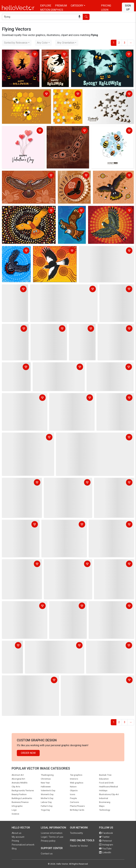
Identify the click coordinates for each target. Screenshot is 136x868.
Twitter (104, 837)
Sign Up (128, 8)
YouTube (105, 849)
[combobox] (17, 43)
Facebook (106, 833)
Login (105, 10)
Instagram (106, 845)
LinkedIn (105, 852)
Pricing (106, 6)
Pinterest (105, 841)
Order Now (28, 753)
